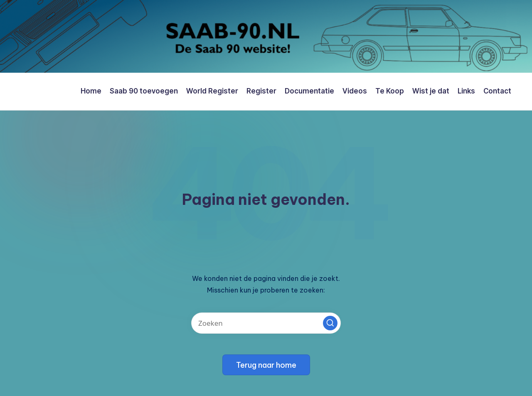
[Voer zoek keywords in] (266, 323)
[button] (330, 323)
